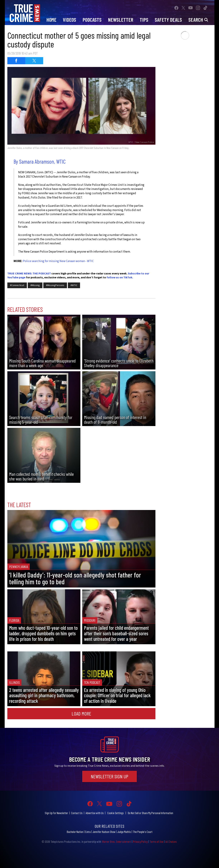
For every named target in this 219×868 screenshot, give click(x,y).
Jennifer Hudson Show (104, 832)
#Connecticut (17, 285)
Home (51, 20)
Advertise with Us (95, 813)
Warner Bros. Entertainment (116, 842)
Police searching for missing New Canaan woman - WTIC (58, 261)
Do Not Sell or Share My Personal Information (151, 813)
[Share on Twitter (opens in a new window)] (34, 61)
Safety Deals (168, 20)
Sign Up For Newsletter (56, 813)
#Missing (35, 285)
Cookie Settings (115, 813)
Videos (69, 20)
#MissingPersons (55, 285)
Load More (81, 714)
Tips (144, 20)
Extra (88, 832)
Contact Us (77, 813)
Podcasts (92, 20)
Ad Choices (171, 842)
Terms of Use (156, 842)
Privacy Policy (140, 842)
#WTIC (74, 285)
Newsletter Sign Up (109, 776)
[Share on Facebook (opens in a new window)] (16, 61)
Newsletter (121, 20)
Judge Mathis (124, 832)
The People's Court (143, 832)
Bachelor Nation (75, 832)
